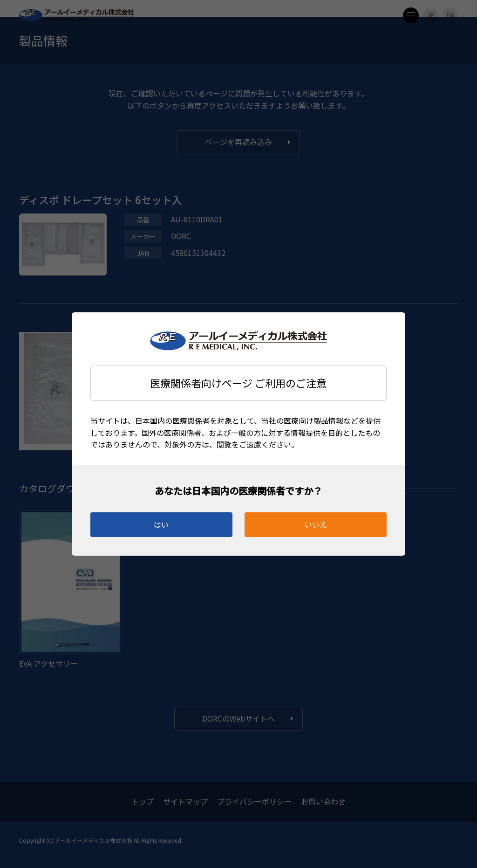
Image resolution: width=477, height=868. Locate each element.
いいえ (316, 524)
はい (161, 524)
